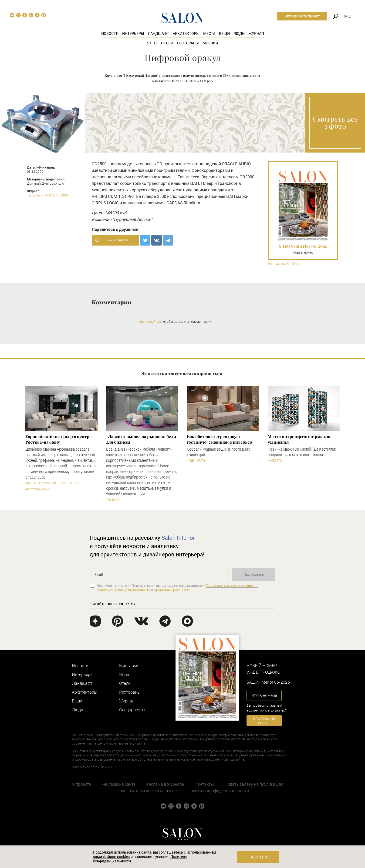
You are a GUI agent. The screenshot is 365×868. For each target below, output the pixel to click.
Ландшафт (158, 34)
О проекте (81, 784)
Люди (239, 34)
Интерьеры (133, 34)
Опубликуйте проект (302, 16)
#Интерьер (33, 483)
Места (209, 34)
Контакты (204, 784)
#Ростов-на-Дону (38, 489)
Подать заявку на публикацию (254, 784)
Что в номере (264, 695)
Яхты (152, 43)
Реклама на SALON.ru (284, 264)
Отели (167, 43)
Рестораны (188, 43)
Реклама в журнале (165, 784)
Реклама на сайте (118, 784)
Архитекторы (186, 34)
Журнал (256, 34)
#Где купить (196, 461)
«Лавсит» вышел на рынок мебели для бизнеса (141, 439)
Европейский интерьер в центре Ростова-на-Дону (58, 439)
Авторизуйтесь (150, 322)
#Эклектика (70, 483)
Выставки (129, 666)
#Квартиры (51, 483)
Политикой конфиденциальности (123, 590)
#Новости (113, 500)
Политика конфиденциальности (218, 791)
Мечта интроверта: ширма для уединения (299, 439)
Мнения (210, 43)
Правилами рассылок (172, 590)
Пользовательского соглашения (232, 585)
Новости (110, 34)
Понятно (258, 857)
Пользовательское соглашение (147, 791)
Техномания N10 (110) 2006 (48, 195)
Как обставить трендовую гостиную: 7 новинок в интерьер (220, 439)
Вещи (224, 34)
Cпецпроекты (132, 710)
